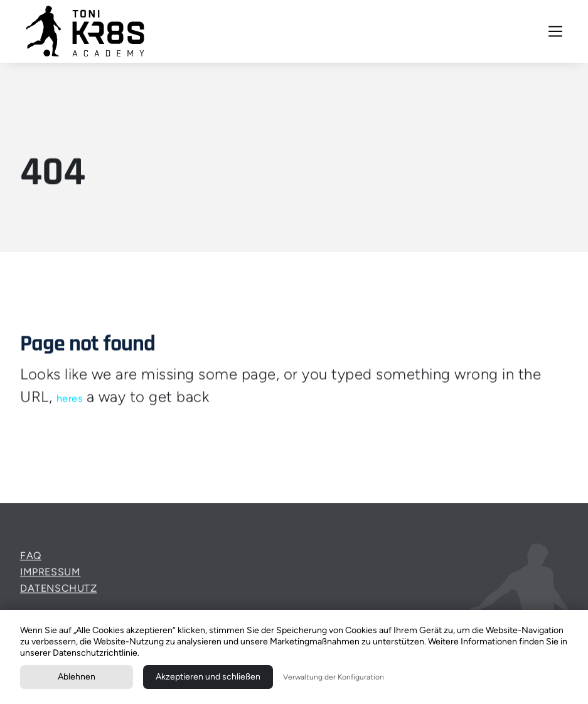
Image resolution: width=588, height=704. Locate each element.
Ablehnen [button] (77, 677)
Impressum (50, 578)
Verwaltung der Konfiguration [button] (334, 677)
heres (70, 398)
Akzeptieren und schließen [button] (208, 677)
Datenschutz (59, 594)
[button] (555, 31)
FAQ (31, 562)
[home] (85, 31)
